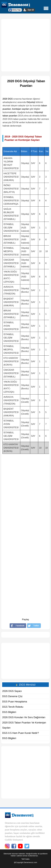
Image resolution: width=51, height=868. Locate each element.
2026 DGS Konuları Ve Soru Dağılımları (24, 717)
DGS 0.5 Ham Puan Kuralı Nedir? (20, 733)
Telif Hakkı (26, 859)
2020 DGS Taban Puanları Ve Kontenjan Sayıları (24, 725)
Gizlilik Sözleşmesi (14, 840)
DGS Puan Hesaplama (15, 702)
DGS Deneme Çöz (12, 696)
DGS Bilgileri (9, 712)
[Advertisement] (26, 45)
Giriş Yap (16, 10)
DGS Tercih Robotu (13, 707)
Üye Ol (31, 10)
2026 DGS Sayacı (12, 691)
